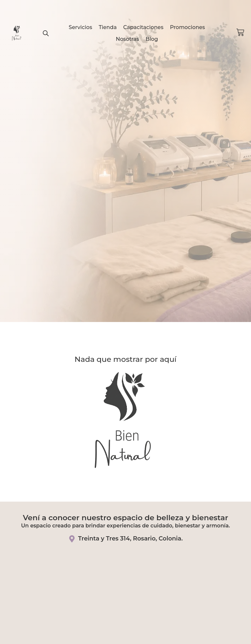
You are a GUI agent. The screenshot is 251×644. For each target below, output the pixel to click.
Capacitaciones (143, 27)
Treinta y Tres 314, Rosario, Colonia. (130, 539)
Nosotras (127, 39)
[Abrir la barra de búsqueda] (46, 33)
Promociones (187, 27)
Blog (152, 39)
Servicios (80, 27)
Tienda (108, 27)
